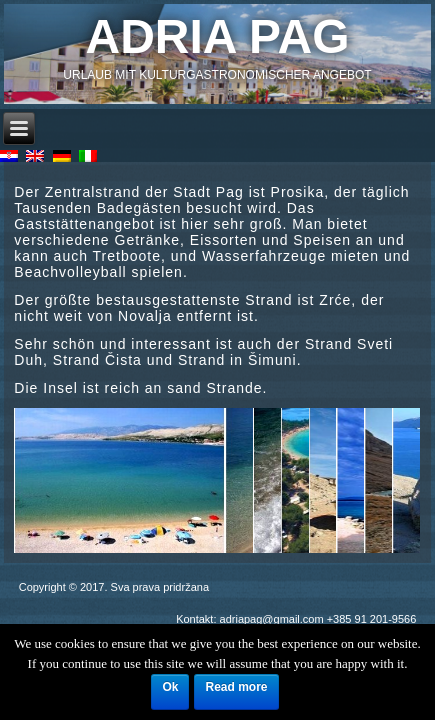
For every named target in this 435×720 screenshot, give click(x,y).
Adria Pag (218, 36)
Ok (170, 687)
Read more (236, 687)
